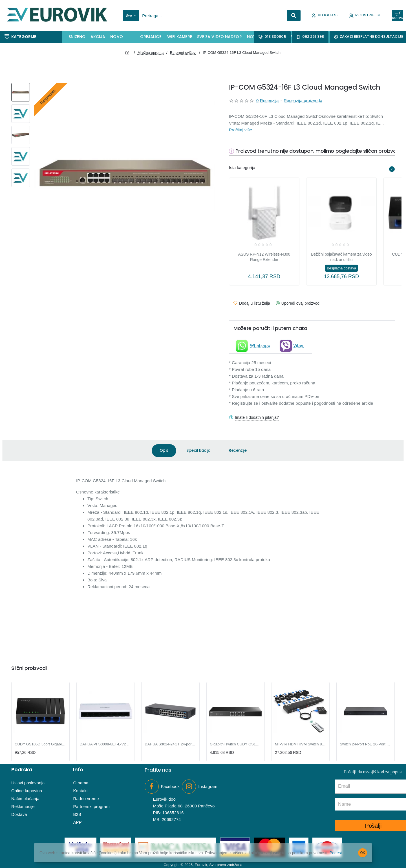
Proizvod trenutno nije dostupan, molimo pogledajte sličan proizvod (318, 151)
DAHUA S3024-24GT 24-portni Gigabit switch (170, 744)
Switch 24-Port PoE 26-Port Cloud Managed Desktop (366, 744)
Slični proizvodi (29, 668)
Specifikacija (198, 450)
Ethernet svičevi (183, 53)
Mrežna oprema (151, 53)
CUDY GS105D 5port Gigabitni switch (40, 744)
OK (363, 853)
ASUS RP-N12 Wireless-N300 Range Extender (264, 257)
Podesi (336, 853)
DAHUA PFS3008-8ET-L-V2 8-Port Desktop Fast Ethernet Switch (106, 744)
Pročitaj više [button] (240, 130)
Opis (164, 450)
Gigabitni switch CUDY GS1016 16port (236, 744)
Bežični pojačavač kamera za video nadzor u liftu (341, 257)
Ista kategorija (242, 168)
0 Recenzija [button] (267, 100)
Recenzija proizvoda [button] (303, 100)
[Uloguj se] (325, 16)
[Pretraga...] (294, 15)
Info (78, 770)
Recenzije (238, 450)
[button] (252, 303)
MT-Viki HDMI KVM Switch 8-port (301, 744)
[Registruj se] (365, 16)
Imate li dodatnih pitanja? (257, 417)
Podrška (22, 770)
